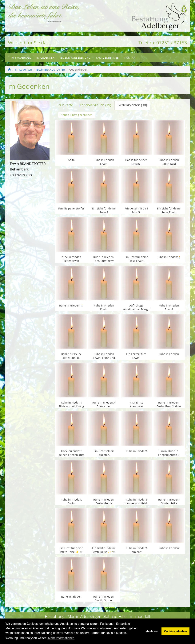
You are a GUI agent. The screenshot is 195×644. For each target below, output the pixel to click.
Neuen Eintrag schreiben (77, 115)
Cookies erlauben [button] (176, 631)
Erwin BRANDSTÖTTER (51, 70)
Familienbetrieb (107, 58)
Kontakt (131, 58)
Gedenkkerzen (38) (132, 105)
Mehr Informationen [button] (61, 638)
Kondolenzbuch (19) (95, 105)
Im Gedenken (46, 58)
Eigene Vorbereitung (75, 58)
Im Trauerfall (21, 58)
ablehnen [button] (151, 631)
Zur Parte (66, 105)
